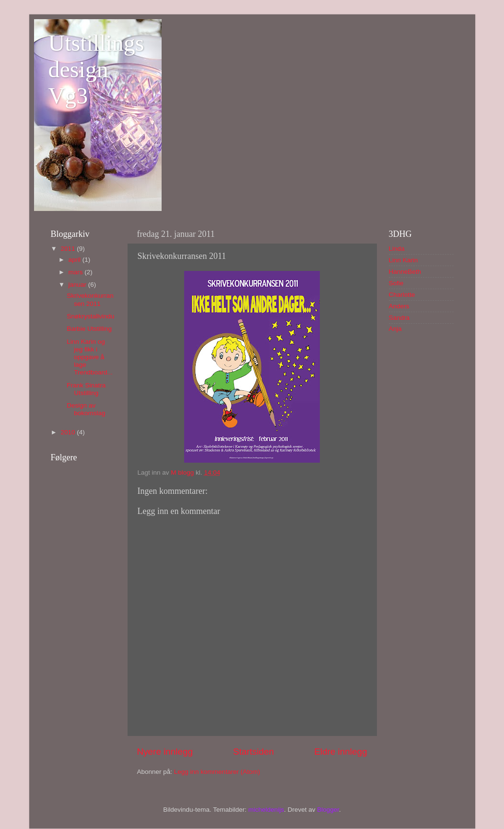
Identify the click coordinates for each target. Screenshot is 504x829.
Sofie (396, 283)
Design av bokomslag (86, 409)
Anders (399, 306)
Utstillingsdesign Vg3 (96, 69)
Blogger (328, 810)
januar (78, 285)
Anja (395, 329)
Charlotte (402, 295)
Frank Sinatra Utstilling (86, 389)
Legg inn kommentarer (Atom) (217, 772)
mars (77, 272)
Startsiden (253, 752)
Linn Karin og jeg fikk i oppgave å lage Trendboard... (90, 357)
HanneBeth (405, 272)
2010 (69, 432)
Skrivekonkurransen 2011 (90, 299)
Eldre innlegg (340, 752)
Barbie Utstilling (89, 329)
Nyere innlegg (165, 752)
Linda (397, 249)
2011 (69, 249)
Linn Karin (404, 260)
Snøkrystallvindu (90, 316)
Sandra (399, 318)
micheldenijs (266, 810)
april (76, 260)
